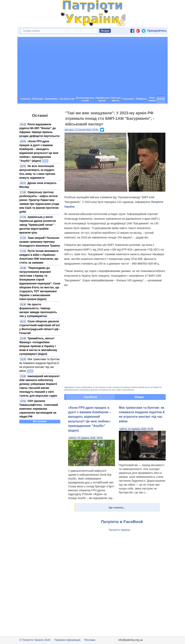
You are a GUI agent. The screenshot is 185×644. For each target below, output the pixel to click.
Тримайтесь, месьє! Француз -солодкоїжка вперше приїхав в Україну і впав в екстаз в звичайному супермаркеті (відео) (38, 346)
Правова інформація (67, 640)
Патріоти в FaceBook (122, 522)
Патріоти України (119, 530)
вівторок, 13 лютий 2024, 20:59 (81, 130)
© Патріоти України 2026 (35, 640)
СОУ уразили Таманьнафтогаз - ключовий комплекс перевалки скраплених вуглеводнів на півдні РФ (39, 409)
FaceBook (91, 397)
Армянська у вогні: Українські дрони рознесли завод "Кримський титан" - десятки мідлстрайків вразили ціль (38, 225)
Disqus (139, 397)
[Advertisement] (92, 66)
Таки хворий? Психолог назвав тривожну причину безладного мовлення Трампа (40, 242)
